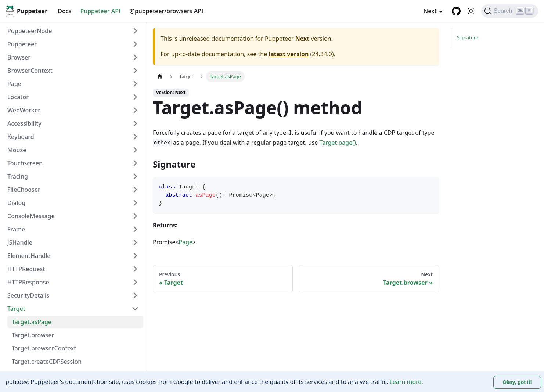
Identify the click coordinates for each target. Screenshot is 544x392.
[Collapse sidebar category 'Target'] (135, 309)
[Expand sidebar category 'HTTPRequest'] (135, 269)
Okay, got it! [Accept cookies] (517, 382)
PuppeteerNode (30, 31)
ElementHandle (29, 256)
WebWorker (24, 110)
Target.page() (338, 143)
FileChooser (24, 190)
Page (14, 84)
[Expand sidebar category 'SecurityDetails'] (135, 295)
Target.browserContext (44, 348)
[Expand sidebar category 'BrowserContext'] (135, 71)
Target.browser (33, 335)
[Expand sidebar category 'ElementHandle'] (135, 256)
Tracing (18, 176)
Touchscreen (25, 163)
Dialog (16, 203)
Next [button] (430, 11)
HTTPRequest (26, 269)
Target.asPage (32, 322)
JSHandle (20, 242)
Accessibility (24, 123)
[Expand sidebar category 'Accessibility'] (135, 123)
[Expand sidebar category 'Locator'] (135, 97)
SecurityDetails (28, 295)
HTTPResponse (28, 282)
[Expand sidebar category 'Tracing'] (135, 176)
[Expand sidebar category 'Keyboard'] (135, 137)
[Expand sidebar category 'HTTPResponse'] (135, 282)
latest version (289, 54)
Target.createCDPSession (47, 362)
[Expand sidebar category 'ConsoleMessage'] (135, 216)
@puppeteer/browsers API (167, 11)
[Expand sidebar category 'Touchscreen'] (135, 163)
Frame (16, 229)
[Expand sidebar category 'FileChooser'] (135, 190)
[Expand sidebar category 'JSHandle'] (135, 242)
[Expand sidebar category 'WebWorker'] (135, 110)
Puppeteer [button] (22, 44)
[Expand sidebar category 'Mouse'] (135, 150)
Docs (64, 11)
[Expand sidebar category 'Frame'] (135, 229)
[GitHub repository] (456, 11)
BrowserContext (30, 71)
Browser (19, 57)
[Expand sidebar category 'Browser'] (135, 57)
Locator (18, 97)
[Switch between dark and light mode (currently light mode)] (471, 11)
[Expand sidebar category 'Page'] (135, 84)
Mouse (17, 150)
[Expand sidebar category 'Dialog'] (135, 203)
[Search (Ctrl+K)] (510, 11)
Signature (468, 37)
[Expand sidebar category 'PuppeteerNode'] (135, 31)
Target (16, 309)
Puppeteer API (100, 11)
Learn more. (406, 382)
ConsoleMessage (31, 216)
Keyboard (21, 137)
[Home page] (160, 77)
